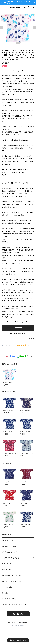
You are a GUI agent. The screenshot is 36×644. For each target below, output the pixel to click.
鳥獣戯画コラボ (6, 570)
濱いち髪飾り (6, 593)
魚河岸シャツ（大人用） (8, 540)
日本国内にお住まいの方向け (18, 333)
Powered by (18, 626)
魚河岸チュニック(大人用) (10, 552)
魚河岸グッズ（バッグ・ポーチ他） (11, 581)
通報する (32, 338)
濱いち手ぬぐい (6, 564)
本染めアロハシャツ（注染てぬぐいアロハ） (14, 605)
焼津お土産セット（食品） (9, 599)
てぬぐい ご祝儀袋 (7, 587)
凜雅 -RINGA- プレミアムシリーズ (12, 575)
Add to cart (18, 328)
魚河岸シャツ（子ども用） (9, 546)
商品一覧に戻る (18, 614)
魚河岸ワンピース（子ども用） (10, 558)
